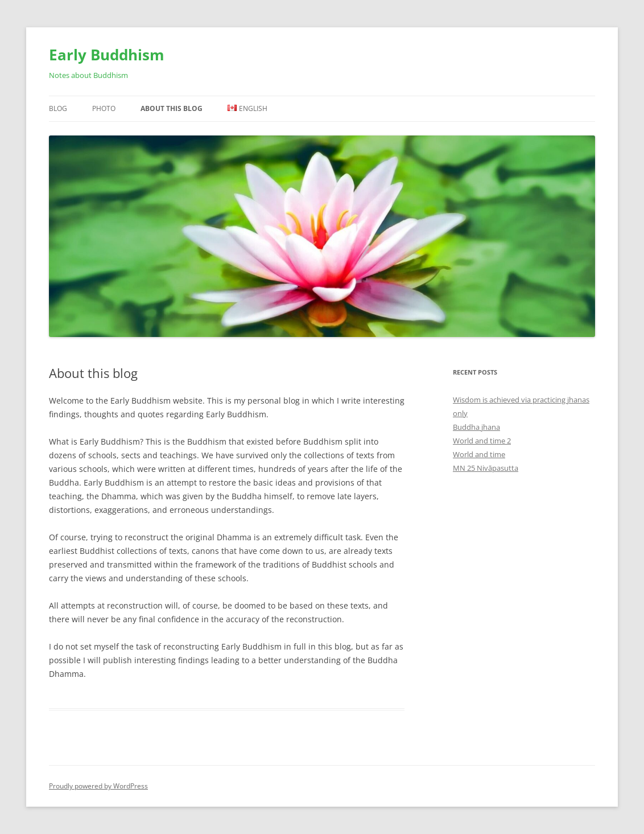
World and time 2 (482, 441)
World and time (479, 454)
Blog (58, 108)
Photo (104, 108)
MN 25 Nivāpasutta (486, 468)
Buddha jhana (476, 427)
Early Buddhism (107, 55)
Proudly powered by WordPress (98, 786)
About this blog (172, 108)
